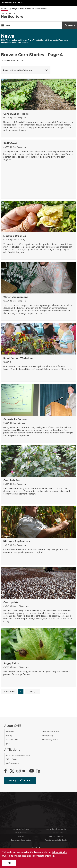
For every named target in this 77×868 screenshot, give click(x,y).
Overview (10, 731)
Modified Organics (15, 236)
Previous (9, 692)
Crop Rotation (12, 480)
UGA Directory (21, 833)
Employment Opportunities (21, 840)
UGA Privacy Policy (56, 833)
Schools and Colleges (21, 829)
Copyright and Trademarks (56, 829)
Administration (12, 739)
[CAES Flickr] (25, 771)
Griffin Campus (13, 763)
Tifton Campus (12, 759)
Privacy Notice (59, 852)
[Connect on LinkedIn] (38, 771)
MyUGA (21, 836)
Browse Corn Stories (19, 42)
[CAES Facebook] (5, 771)
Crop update (11, 602)
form (52, 856)
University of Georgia (13, 3)
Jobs (8, 743)
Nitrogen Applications (17, 541)
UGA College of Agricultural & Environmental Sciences (24, 9)
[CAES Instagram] (19, 771)
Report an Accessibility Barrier (56, 840)
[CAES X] (12, 771)
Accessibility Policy (50, 739)
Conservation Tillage (16, 114)
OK (9, 863)
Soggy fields (11, 663)
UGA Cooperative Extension (18, 755)
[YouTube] (32, 771)
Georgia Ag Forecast (16, 419)
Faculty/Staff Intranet (20, 780)
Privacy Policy (48, 735)
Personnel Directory (51, 731)
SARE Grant (10, 143)
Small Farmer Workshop (18, 358)
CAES (3, 40)
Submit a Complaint (56, 836)
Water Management (16, 297)
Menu (6, 25)
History (9, 735)
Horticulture (13, 40)
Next (32, 692)
